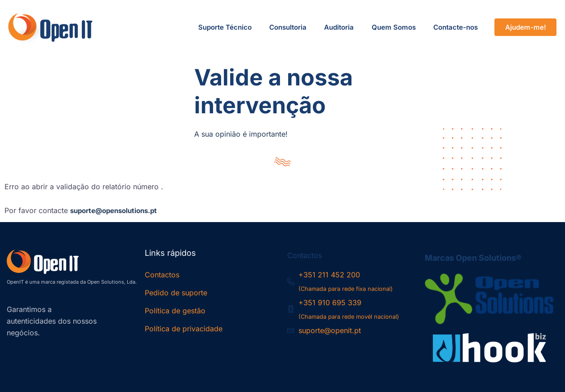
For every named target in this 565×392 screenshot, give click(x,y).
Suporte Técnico (223, 27)
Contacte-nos (455, 27)
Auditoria (338, 27)
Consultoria (287, 27)
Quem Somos (393, 27)
